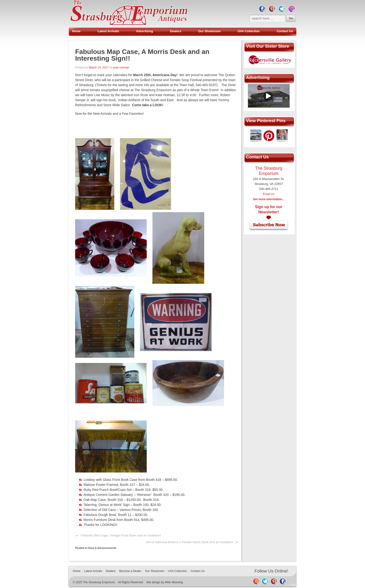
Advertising (145, 31)
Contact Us (285, 31)
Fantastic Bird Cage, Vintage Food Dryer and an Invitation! (121, 535)
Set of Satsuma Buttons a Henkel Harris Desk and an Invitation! (190, 542)
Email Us (269, 194)
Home (76, 31)
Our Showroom (209, 31)
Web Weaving (174, 582)
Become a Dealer (130, 571)
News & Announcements (102, 548)
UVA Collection (249, 31)
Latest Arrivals (108, 31)
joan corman (121, 68)
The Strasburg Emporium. (99, 582)
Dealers (176, 31)
